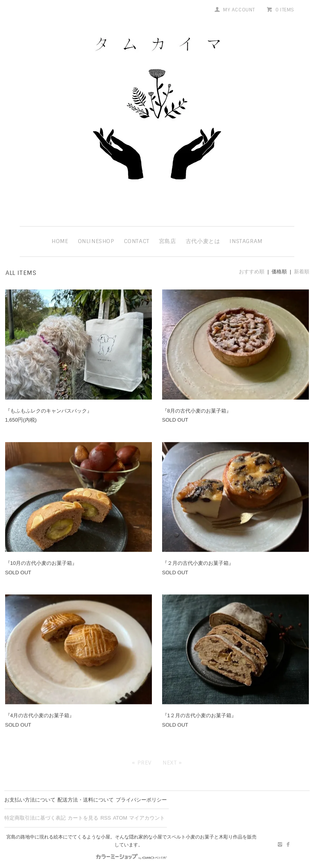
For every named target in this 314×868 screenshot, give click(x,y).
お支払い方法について (30, 800)
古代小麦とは (203, 241)
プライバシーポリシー (141, 800)
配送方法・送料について (86, 800)
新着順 (302, 272)
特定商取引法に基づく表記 (35, 818)
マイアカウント (147, 818)
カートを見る (83, 818)
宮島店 (168, 241)
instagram (246, 241)
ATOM (120, 818)
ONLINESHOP (96, 241)
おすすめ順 (252, 272)
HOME (60, 241)
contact (137, 241)
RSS (106, 818)
